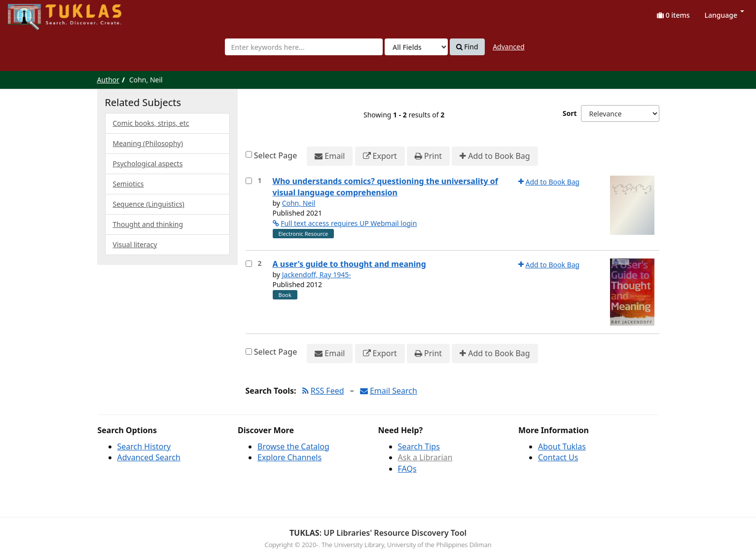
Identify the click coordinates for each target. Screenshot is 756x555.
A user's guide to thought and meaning (349, 264)
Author (108, 80)
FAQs (407, 469)
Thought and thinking (148, 224)
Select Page (276, 155)
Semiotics (128, 184)
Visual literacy (135, 244)
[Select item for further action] (249, 181)
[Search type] (416, 47)
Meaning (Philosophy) (148, 143)
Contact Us (558, 457)
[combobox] (304, 47)
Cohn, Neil (299, 203)
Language (724, 15)
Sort (570, 113)
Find (467, 47)
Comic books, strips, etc (151, 123)
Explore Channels (289, 457)
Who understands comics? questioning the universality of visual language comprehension (385, 187)
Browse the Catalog (293, 446)
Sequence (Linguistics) (149, 204)
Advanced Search (149, 457)
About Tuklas (562, 446)
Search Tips (419, 446)
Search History (144, 446)
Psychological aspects (148, 164)
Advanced (508, 47)
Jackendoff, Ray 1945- (317, 275)
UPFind (32, 13)
